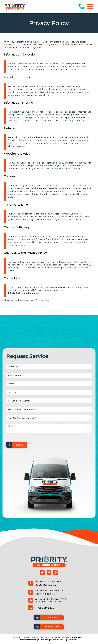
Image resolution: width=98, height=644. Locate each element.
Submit (20, 445)
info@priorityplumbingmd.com (24, 294)
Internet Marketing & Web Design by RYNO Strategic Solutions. (49, 640)
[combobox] (49, 401)
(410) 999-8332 (44, 608)
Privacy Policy (78, 638)
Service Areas (52, 627)
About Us (52, 618)
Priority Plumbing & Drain (20, 42)
